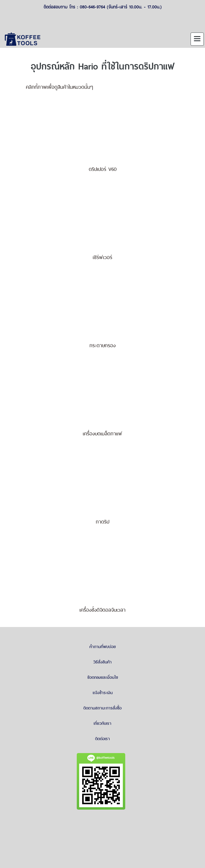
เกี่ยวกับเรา (102, 723)
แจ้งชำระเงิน (103, 693)
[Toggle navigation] (197, 39)
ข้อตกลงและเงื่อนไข (103, 677)
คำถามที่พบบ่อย (103, 647)
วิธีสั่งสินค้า (102, 662)
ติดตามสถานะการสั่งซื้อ (102, 708)
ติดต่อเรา (102, 739)
